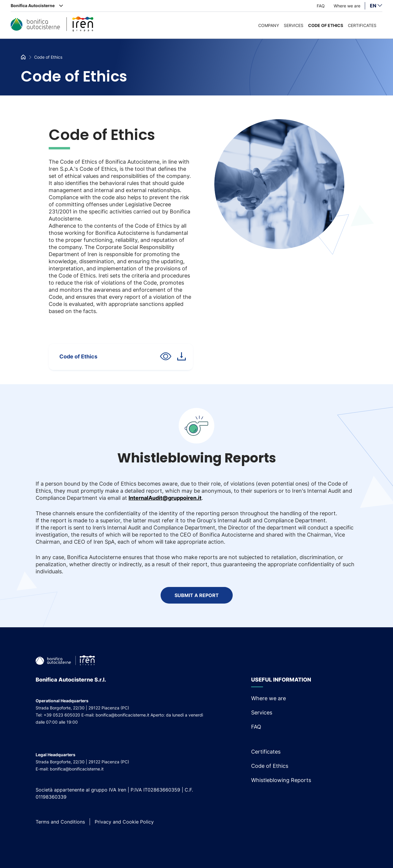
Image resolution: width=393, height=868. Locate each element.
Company (269, 25)
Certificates (362, 25)
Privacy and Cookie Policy (124, 822)
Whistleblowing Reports (281, 780)
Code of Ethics (326, 25)
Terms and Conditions (60, 822)
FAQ (321, 6)
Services (294, 25)
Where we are (347, 6)
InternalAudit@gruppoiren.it (165, 498)
